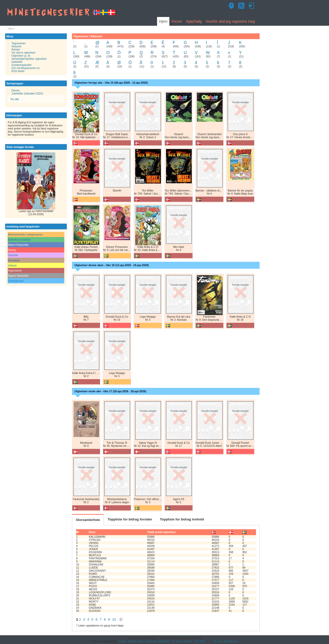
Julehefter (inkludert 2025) (27, 93)
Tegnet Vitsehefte (18, 276)
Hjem (163, 21)
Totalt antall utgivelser (161, 532)
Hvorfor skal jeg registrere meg (230, 21)
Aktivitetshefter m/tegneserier (25, 234)
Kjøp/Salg (194, 21)
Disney (16, 90)
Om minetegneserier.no (26, 68)
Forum (177, 21)
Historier (17, 46)
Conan (122, 641)
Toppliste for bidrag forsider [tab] (130, 519)
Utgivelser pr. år (21, 56)
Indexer (12, 265)
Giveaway (14, 260)
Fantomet (151, 641)
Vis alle (15, 99)
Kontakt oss (231, 641)
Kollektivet (164, 641)
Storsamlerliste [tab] (88, 520)
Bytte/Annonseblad (19, 240)
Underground (16, 281)
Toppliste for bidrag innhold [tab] (182, 519)
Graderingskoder (22, 65)
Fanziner (13, 255)
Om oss (218, 641)
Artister (16, 49)
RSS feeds (18, 71)
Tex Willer (200, 641)
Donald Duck (135, 641)
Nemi (179, 641)
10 (114, 619)
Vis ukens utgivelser (24, 53)
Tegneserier (19, 43)
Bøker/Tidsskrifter (18, 245)
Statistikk (17, 62)
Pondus (188, 641)
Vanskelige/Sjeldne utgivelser (29, 59)
